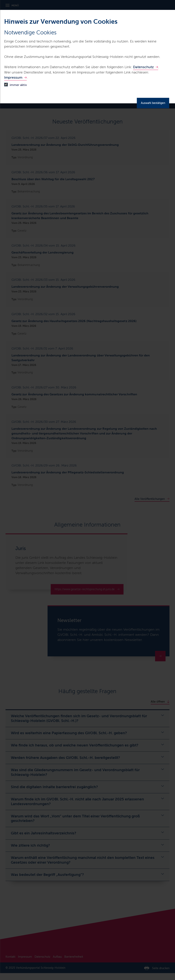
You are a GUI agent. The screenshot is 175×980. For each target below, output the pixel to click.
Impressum (13, 77)
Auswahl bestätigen (153, 103)
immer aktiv (18, 85)
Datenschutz (143, 67)
